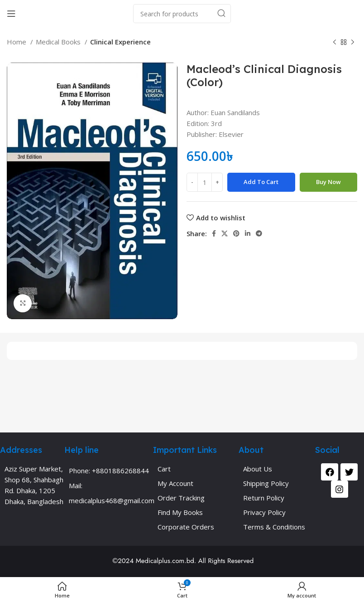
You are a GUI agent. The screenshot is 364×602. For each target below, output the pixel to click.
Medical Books (59, 42)
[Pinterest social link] (236, 233)
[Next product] (353, 43)
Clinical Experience (120, 42)
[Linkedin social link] (248, 233)
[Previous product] (335, 43)
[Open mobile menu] (11, 14)
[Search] (182, 14)
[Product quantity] (205, 182)
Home (17, 42)
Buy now (328, 182)
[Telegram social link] (259, 233)
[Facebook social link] (214, 233)
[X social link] (225, 233)
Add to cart (261, 182)
